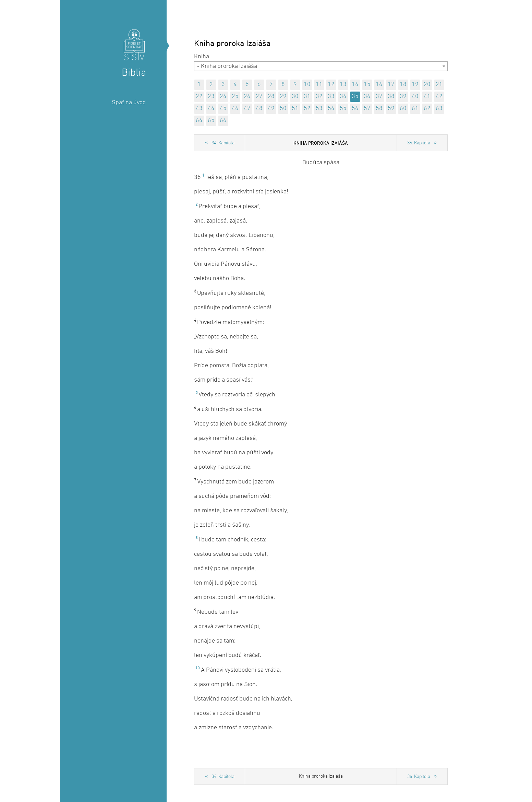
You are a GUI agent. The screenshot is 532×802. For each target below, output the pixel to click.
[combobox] (321, 66)
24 (223, 97)
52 (307, 109)
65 (211, 121)
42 (439, 97)
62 (427, 109)
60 (403, 109)
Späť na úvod (129, 103)
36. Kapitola (419, 143)
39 (403, 97)
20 (427, 85)
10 (307, 85)
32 (319, 97)
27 (259, 97)
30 (295, 97)
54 (331, 109)
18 (403, 85)
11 (319, 85)
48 (259, 109)
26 (247, 97)
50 (283, 109)
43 (199, 109)
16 (379, 85)
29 (283, 97)
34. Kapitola (223, 143)
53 (319, 109)
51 (295, 109)
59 (391, 109)
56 (355, 109)
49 (271, 109)
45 (223, 109)
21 (439, 85)
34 (343, 97)
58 (379, 109)
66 (223, 121)
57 (367, 109)
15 (367, 85)
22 (199, 97)
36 (367, 97)
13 (343, 85)
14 (355, 85)
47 (247, 109)
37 (379, 97)
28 (271, 97)
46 (235, 109)
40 (415, 97)
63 (439, 109)
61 (415, 109)
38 (391, 97)
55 (343, 109)
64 (199, 121)
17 (391, 85)
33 (331, 97)
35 (355, 97)
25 (235, 97)
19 (415, 85)
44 (211, 109)
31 (307, 97)
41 (427, 97)
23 (211, 97)
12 (331, 85)
